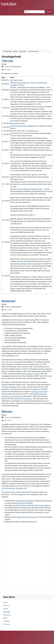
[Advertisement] (27, 30)
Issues (5, 609)
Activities (6, 621)
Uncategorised (16, 66)
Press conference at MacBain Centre (30, 189)
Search (49, 12)
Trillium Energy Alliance (42, 505)
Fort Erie (6, 606)
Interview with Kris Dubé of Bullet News (24, 126)
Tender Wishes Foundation (25, 501)
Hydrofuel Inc (27, 399)
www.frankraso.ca (32, 131)
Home (5, 602)
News (5, 618)
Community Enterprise (20, 505)
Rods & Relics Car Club (31, 374)
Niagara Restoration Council (26, 517)
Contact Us (7, 615)
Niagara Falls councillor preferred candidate (25, 264)
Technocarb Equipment (39, 392)
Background (8, 301)
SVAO (47, 512)
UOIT (38, 403)
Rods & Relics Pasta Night (24, 503)
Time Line (7, 624)
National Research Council (13, 387)
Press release (15, 123)
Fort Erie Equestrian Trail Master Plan (14, 488)
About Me (7, 612)
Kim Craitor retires (17, 80)
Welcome (7, 411)
